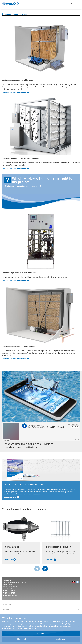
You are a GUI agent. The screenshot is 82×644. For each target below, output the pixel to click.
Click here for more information (15, 93)
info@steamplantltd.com (12, 595)
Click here (10, 560)
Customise (60, 639)
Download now (12, 497)
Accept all (41, 633)
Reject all (22, 639)
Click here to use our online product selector (23, 186)
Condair (10, 4)
